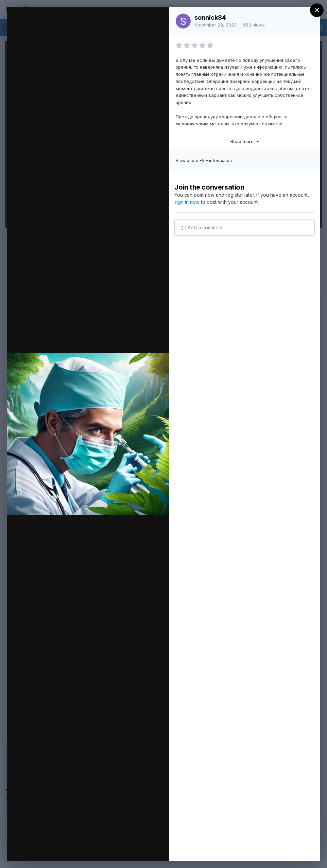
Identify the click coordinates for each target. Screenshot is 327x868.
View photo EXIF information (204, 161)
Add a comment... (204, 227)
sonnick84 (210, 17)
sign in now (187, 202)
